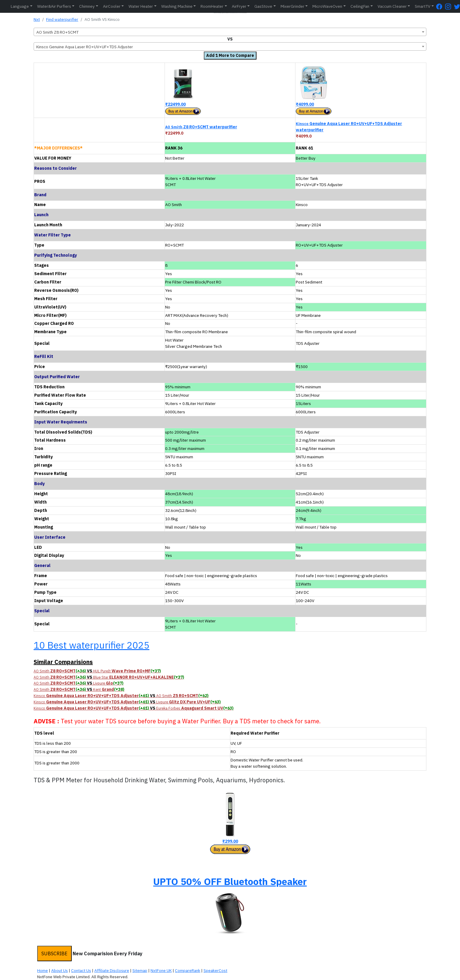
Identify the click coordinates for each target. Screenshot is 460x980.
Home (43, 970)
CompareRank (188, 970)
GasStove (263, 6)
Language (20, 6)
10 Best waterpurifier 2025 (91, 645)
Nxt (37, 19)
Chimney (87, 6)
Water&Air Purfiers (54, 6)
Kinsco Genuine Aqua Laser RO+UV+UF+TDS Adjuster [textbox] (85, 47)
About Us (60, 970)
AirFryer (239, 6)
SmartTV (423, 6)
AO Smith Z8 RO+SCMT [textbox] (57, 32)
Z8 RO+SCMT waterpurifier (201, 127)
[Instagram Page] (450, 6)
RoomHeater (212, 6)
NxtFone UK (161, 970)
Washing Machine (177, 6)
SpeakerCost (215, 970)
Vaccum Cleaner (392, 6)
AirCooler (112, 6)
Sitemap (140, 970)
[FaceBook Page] (441, 6)
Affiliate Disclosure (112, 970)
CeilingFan (360, 6)
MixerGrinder (292, 6)
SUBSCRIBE (54, 953)
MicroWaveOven (327, 6)
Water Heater (141, 6)
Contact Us (81, 970)
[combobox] (230, 32)
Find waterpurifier (62, 19)
